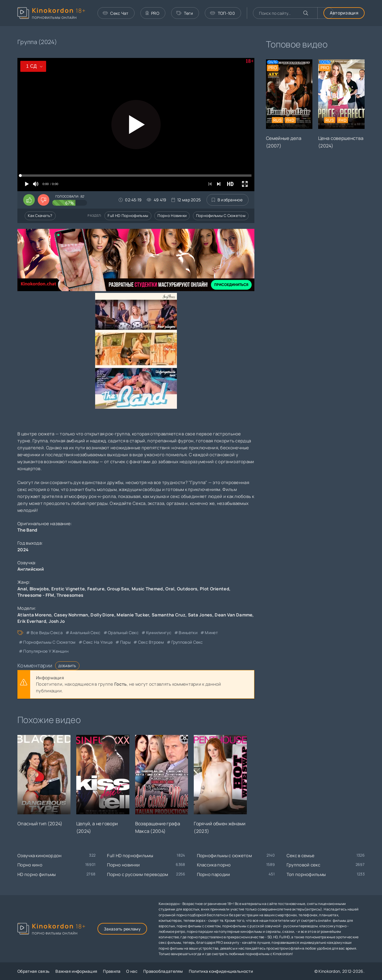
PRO (152, 13)
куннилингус (159, 633)
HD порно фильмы (37, 874)
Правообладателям (163, 971)
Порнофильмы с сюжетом (221, 216)
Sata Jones (200, 615)
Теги (185, 13)
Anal (22, 589)
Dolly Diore (102, 615)
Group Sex (118, 589)
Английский (31, 569)
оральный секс (123, 633)
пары (125, 642)
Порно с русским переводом (138, 874)
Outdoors (187, 589)
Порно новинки (172, 216)
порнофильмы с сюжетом (49, 642)
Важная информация (76, 971)
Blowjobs (39, 589)
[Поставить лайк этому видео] (29, 200)
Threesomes (70, 595)
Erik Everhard (32, 621)
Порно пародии (214, 874)
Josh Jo (57, 621)
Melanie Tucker (133, 615)
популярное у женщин (46, 651)
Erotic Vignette (68, 589)
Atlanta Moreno (34, 615)
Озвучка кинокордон (39, 856)
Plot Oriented (214, 589)
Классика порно (214, 865)
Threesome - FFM (36, 595)
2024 (23, 550)
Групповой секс (303, 865)
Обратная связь (34, 971)
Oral (170, 589)
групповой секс (187, 642)
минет (211, 633)
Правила (112, 971)
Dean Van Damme (233, 615)
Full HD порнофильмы (128, 216)
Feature (96, 589)
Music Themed (147, 589)
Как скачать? (40, 216)
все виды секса (47, 633)
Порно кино (30, 865)
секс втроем (151, 642)
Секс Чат (116, 13)
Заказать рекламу (122, 929)
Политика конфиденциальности (221, 971)
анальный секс (85, 633)
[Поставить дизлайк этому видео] (44, 200)
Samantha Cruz (169, 615)
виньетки (188, 633)
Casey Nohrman (71, 615)
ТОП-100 (222, 13)
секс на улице (98, 642)
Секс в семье (301, 856)
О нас (132, 971)
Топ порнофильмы (306, 874)
